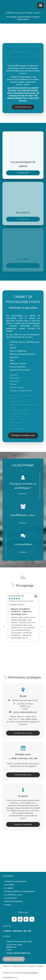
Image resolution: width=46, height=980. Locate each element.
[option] (23, 617)
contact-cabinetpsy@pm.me (25, 712)
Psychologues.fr (31, 973)
